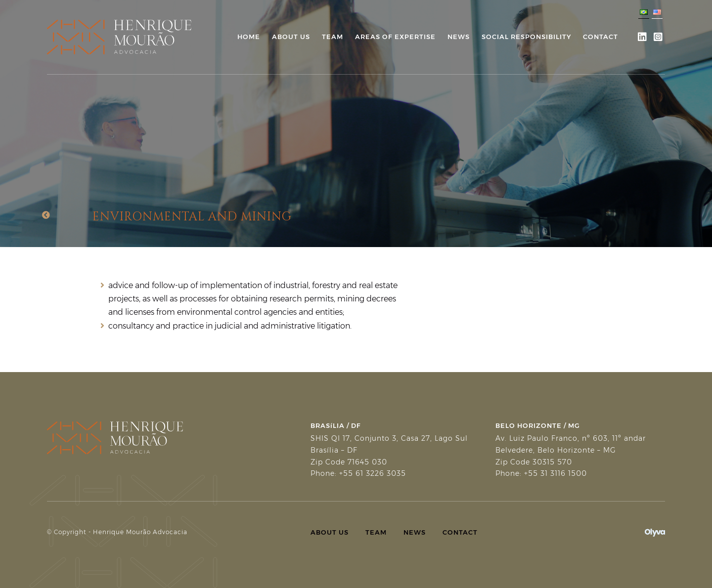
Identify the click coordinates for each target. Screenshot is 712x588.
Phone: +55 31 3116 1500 (541, 473)
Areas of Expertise (395, 37)
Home (249, 37)
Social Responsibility (526, 37)
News (459, 37)
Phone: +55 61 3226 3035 (358, 473)
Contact (601, 37)
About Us (291, 37)
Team (333, 37)
